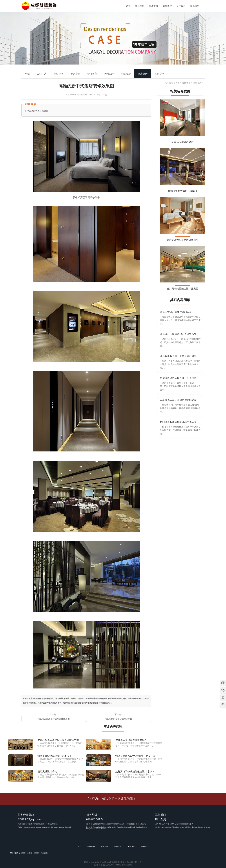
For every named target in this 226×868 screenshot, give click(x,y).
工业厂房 (42, 74)
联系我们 (195, 6)
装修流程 (167, 6)
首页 (128, 6)
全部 (27, 74)
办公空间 (58, 74)
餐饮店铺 (75, 74)
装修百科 (153, 6)
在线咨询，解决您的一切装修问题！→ (113, 799)
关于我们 (181, 6)
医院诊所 (126, 74)
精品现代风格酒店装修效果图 (118, 719)
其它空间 (159, 74)
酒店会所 (197, 83)
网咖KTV (109, 74)
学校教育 (92, 74)
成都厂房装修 (27, 853)
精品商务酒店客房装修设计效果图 (54, 719)
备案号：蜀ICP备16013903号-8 (108, 865)
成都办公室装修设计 (42, 853)
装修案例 (140, 6)
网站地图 (128, 865)
